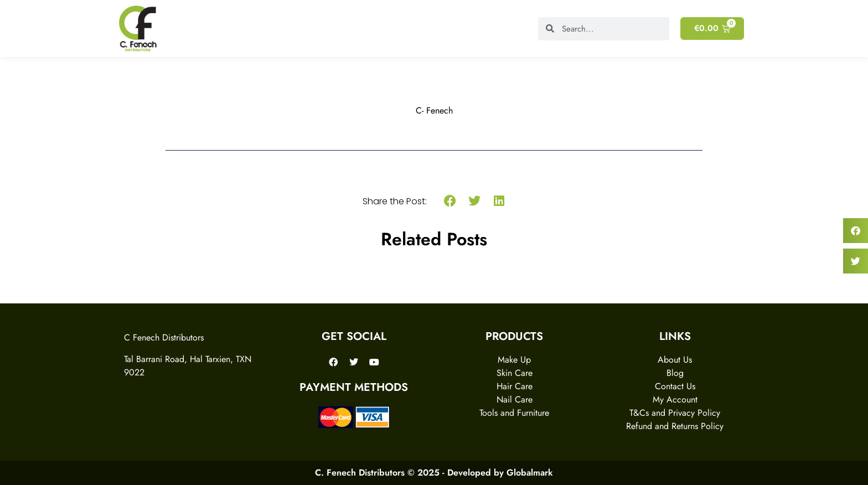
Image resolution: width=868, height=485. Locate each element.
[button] (450, 201)
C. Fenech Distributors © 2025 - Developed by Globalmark (434, 473)
